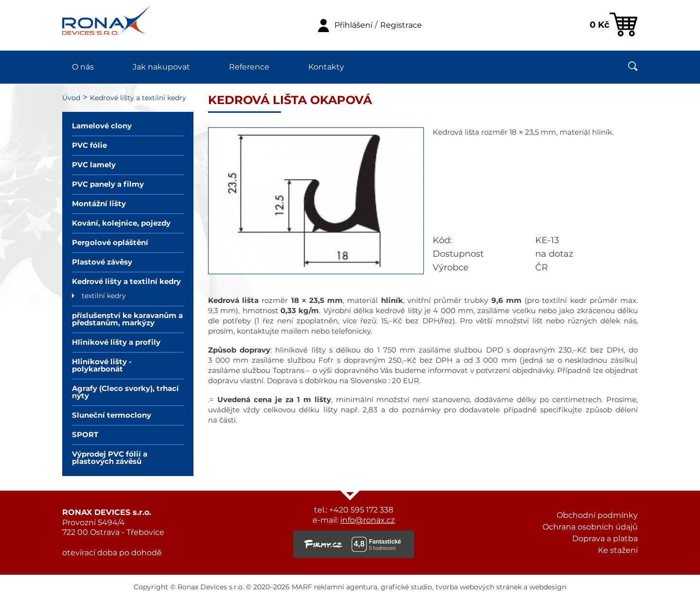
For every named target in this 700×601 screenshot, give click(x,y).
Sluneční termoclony (112, 415)
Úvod (71, 98)
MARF (302, 587)
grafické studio (406, 587)
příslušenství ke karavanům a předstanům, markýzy (127, 319)
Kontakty (326, 67)
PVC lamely (94, 165)
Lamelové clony (102, 126)
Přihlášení (353, 25)
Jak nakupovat (161, 67)
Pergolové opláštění (110, 243)
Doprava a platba (605, 539)
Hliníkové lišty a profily (116, 343)
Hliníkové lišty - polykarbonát (102, 366)
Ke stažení (618, 550)
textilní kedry (104, 296)
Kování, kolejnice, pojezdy (121, 223)
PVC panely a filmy (108, 185)
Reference (249, 67)
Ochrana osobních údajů (590, 527)
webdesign (548, 587)
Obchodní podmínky (597, 515)
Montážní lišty (99, 204)
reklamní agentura (346, 587)
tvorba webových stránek (479, 587)
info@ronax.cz (367, 520)
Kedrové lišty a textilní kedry (138, 98)
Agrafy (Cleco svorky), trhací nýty (125, 392)
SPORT (85, 435)
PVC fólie (89, 146)
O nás (83, 67)
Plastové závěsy (102, 262)
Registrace (401, 25)
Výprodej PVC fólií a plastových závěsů (110, 458)
